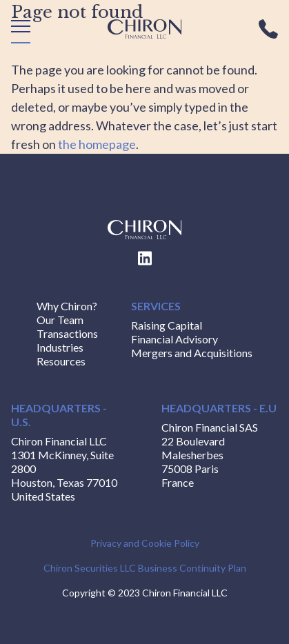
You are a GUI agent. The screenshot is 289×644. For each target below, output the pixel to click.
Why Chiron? (67, 306)
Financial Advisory (175, 339)
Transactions (67, 333)
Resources (61, 361)
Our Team (60, 320)
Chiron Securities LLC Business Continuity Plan (145, 568)
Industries (60, 347)
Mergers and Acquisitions (192, 353)
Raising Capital (167, 325)
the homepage (97, 144)
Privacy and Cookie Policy (145, 543)
